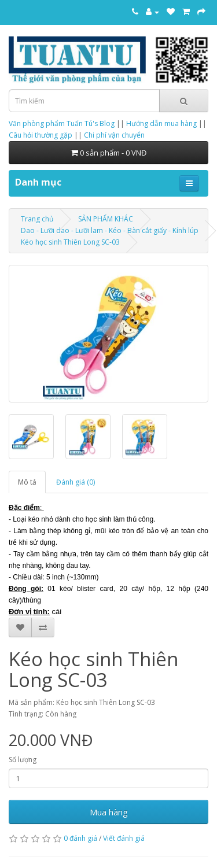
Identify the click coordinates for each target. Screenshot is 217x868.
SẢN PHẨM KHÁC (106, 219)
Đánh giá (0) (76, 482)
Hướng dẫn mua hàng (161, 123)
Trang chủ (37, 219)
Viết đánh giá (124, 838)
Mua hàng (109, 812)
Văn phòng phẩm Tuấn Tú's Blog (62, 123)
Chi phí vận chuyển (114, 135)
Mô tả (27, 482)
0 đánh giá (80, 838)
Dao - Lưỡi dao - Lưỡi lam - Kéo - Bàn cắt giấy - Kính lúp (110, 230)
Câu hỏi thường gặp (41, 135)
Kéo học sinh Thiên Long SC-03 (70, 242)
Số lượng (23, 760)
